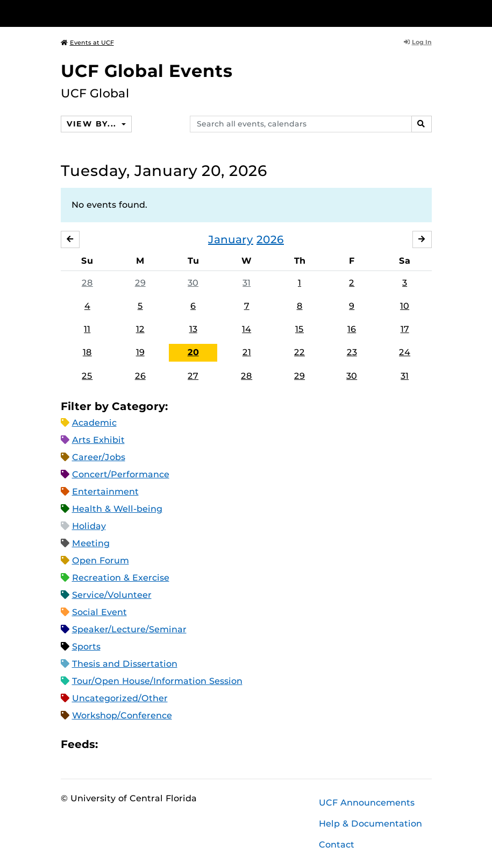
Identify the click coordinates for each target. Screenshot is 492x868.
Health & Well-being (117, 509)
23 (352, 352)
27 (193, 376)
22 (300, 352)
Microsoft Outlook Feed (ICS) (130, 744)
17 (405, 329)
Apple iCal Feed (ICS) (112, 744)
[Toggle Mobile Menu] (429, 13)
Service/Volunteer (112, 595)
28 (87, 283)
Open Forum (101, 560)
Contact (337, 845)
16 (352, 329)
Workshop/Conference (122, 715)
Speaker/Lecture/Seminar (129, 629)
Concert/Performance (121, 474)
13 (193, 329)
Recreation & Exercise (121, 578)
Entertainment (105, 492)
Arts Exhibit (98, 440)
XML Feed (167, 744)
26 (140, 376)
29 (140, 283)
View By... (93, 124)
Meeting (91, 543)
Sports (86, 647)
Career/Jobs (99, 457)
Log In (418, 42)
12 (140, 329)
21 (247, 352)
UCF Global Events (147, 71)
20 (193, 352)
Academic (94, 423)
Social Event (99, 612)
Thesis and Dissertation (125, 664)
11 (87, 329)
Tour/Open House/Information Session (157, 681)
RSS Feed (148, 744)
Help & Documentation (370, 824)
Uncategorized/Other (120, 698)
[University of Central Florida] (132, 13)
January (231, 239)
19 (140, 352)
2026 (270, 239)
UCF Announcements (367, 803)
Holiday (89, 526)
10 (405, 306)
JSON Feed (185, 744)
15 (300, 329)
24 (405, 352)
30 (193, 283)
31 (247, 283)
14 (247, 329)
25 (87, 376)
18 (87, 352)
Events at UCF (87, 43)
